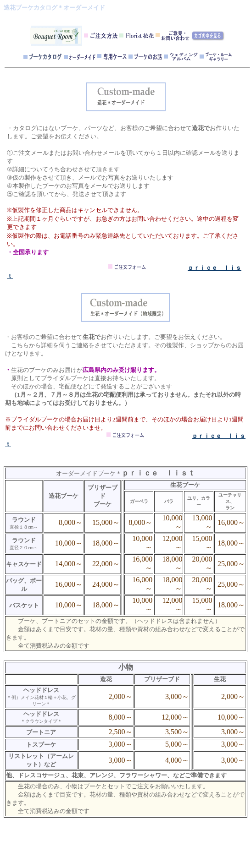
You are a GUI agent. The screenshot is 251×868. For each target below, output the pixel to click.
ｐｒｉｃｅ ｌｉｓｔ (158, 473)
